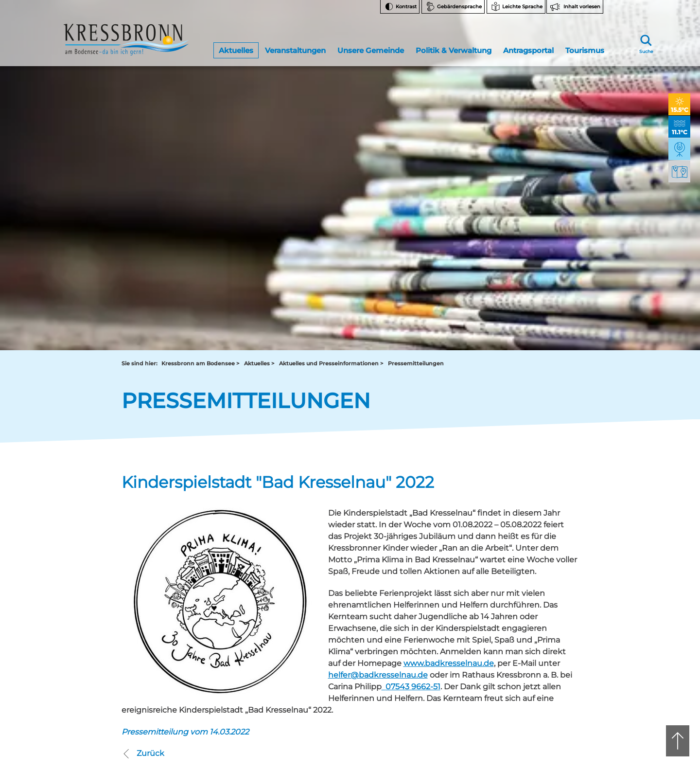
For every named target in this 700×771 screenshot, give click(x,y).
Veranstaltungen (295, 45)
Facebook (541, 552)
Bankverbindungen (549, 593)
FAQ (527, 581)
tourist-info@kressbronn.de (379, 575)
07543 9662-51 (413, 348)
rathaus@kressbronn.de (157, 575)
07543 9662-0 (165, 559)
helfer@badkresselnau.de (378, 336)
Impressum (537, 677)
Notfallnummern (545, 569)
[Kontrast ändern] (400, 7)
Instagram (541, 536)
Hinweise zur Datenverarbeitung (548, 612)
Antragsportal (528, 45)
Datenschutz (539, 665)
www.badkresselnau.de (449, 324)
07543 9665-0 (382, 567)
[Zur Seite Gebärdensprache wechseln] (453, 7)
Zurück (143, 414)
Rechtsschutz (540, 629)
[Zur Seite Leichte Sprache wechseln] (516, 7)
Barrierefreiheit (542, 653)
